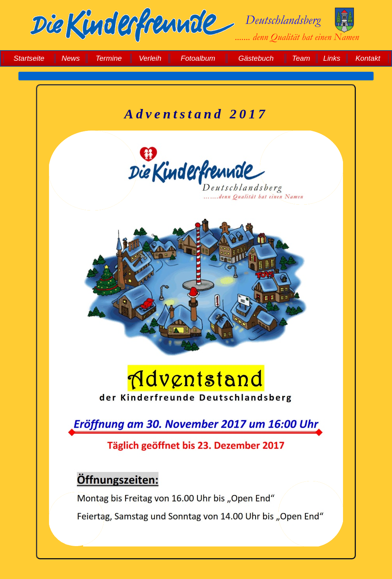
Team (301, 58)
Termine (109, 58)
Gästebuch (256, 58)
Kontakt (368, 58)
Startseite (29, 58)
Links (332, 58)
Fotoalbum (198, 58)
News (71, 58)
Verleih (150, 58)
